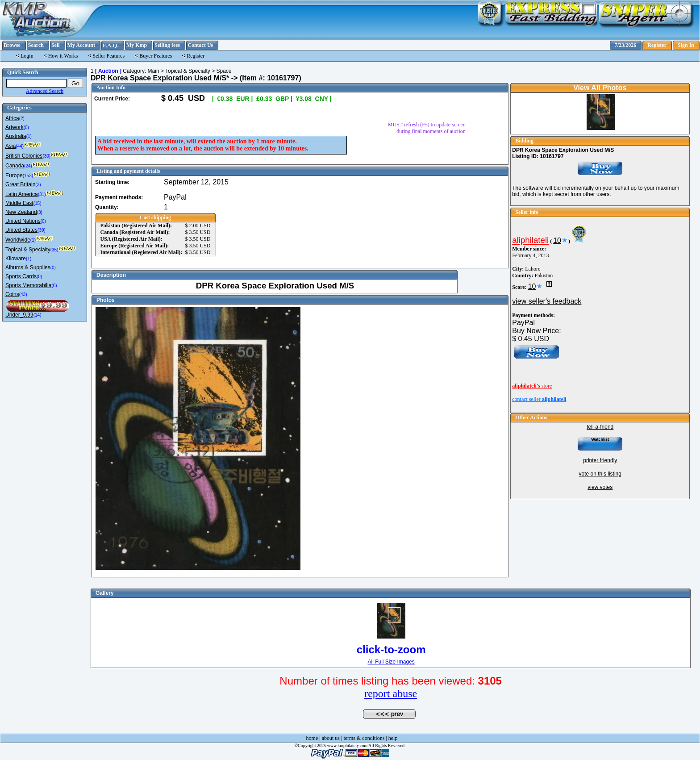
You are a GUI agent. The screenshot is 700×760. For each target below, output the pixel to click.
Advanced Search (45, 91)
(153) (28, 176)
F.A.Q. (111, 45)
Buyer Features (156, 56)
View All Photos (600, 88)
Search (36, 45)
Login (27, 56)
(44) (20, 146)
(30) (46, 156)
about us (331, 738)
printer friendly (600, 460)
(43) (23, 294)
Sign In (686, 45)
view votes (600, 487)
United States (21, 230)
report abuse (391, 693)
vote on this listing (600, 474)
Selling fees (167, 45)
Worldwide (18, 240)
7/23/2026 (626, 45)
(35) (54, 250)
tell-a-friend (600, 427)
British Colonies (24, 156)
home (312, 738)
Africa (12, 118)
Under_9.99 (19, 315)
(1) (29, 136)
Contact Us (200, 45)
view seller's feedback (547, 301)
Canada (15, 166)
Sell (56, 45)
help (393, 738)
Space (224, 71)
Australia (16, 136)
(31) (42, 194)
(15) (37, 203)
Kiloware (16, 259)
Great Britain (20, 184)
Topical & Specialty (28, 250)
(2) (22, 119)
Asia (10, 146)
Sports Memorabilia (28, 285)
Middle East (19, 203)
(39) (42, 230)
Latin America (22, 194)
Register (657, 45)
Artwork (15, 127)
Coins (12, 294)
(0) (26, 127)
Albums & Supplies (28, 267)
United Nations (23, 221)
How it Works (63, 56)
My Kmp (137, 45)
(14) (37, 315)
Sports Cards (21, 276)
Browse (12, 45)
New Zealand (21, 212)
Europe (14, 175)
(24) (28, 166)
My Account (81, 45)
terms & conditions (364, 738)
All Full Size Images (391, 662)
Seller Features (109, 56)
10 (557, 240)
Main (154, 71)
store (532, 386)
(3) (38, 185)
